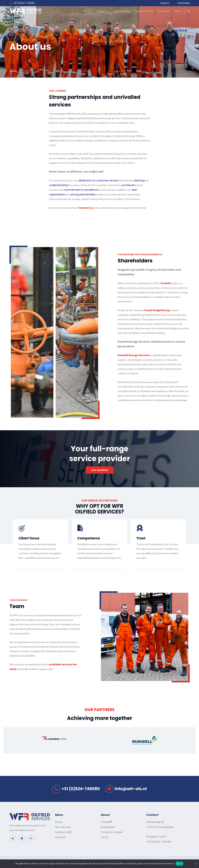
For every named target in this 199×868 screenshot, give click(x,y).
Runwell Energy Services (134, 355)
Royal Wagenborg (157, 310)
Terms (105, 837)
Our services (103, 11)
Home (58, 11)
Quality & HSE (131, 11)
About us (79, 11)
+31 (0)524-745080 (24, 3)
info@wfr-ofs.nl (156, 837)
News (175, 11)
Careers (164, 3)
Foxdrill (165, 283)
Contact (155, 11)
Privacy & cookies (112, 832)
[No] (195, 864)
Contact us (85, 208)
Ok (178, 864)
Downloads (184, 3)
